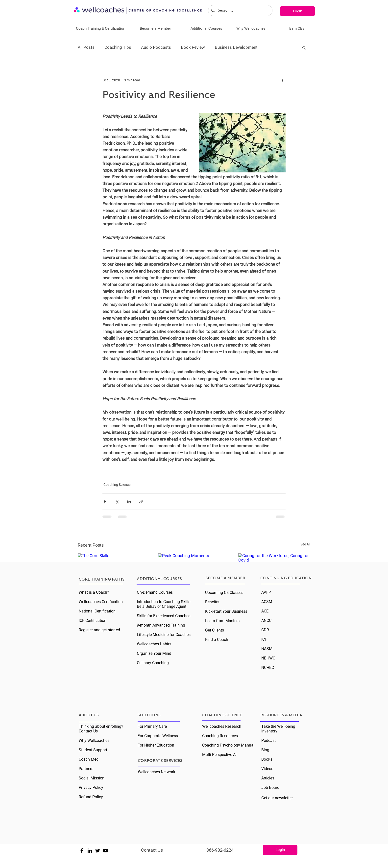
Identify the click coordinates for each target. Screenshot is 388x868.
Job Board (270, 787)
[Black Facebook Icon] (82, 851)
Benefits (212, 602)
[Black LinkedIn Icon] (90, 851)
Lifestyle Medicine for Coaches (164, 635)
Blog (265, 750)
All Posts (86, 47)
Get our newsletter (277, 798)
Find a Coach (217, 640)
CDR (265, 630)
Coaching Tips (118, 47)
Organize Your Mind (154, 653)
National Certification (97, 611)
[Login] (297, 11)
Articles (268, 778)
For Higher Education (156, 745)
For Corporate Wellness (158, 736)
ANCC (266, 621)
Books (267, 759)
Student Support (93, 750)
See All (305, 544)
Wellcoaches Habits (154, 644)
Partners (86, 769)
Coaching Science (117, 485)
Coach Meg (89, 759)
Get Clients (215, 630)
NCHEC (268, 668)
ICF (264, 639)
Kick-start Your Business (226, 611)
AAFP (266, 592)
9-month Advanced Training (161, 625)
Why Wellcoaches (94, 740)
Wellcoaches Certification (101, 602)
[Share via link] (141, 502)
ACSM (267, 602)
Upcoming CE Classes (224, 593)
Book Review (193, 47)
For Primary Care (152, 726)
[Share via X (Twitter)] (117, 502)
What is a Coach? (94, 592)
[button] (101, 28)
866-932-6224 (220, 850)
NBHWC (268, 658)
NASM (267, 649)
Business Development (236, 47)
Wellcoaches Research (222, 726)
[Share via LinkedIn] (129, 502)
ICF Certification (93, 621)
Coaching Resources (220, 736)
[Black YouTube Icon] (106, 851)
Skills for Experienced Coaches (164, 616)
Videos (267, 769)
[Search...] (240, 11)
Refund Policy (91, 797)
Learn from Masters (222, 621)
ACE (265, 611)
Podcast (268, 740)
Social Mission (92, 778)
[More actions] (283, 80)
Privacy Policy (91, 787)
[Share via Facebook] (105, 502)
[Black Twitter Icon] (98, 851)
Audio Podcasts (156, 47)
